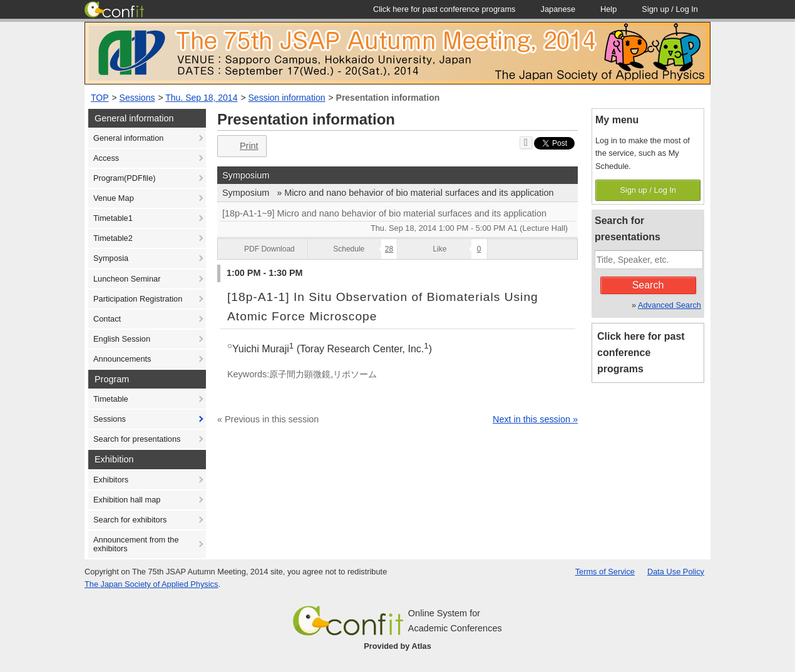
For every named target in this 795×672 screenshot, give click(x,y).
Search (648, 285)
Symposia (111, 258)
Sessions (137, 98)
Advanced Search (669, 305)
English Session (122, 339)
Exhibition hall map (127, 500)
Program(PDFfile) (125, 178)
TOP (100, 98)
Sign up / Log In (648, 190)
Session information (287, 98)
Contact (107, 319)
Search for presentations (137, 439)
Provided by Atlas (397, 646)
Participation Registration (138, 299)
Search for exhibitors (130, 520)
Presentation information (388, 98)
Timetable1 (113, 218)
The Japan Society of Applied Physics (151, 584)
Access (106, 158)
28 (389, 249)
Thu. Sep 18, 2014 (201, 98)
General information (128, 138)
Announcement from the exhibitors (136, 544)
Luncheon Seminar (127, 279)
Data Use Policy (676, 572)
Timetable (111, 399)
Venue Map (114, 198)
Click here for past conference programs (641, 353)
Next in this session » (535, 419)
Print (241, 146)
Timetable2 (113, 238)
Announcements (122, 359)
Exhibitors (111, 480)
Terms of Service (605, 572)
